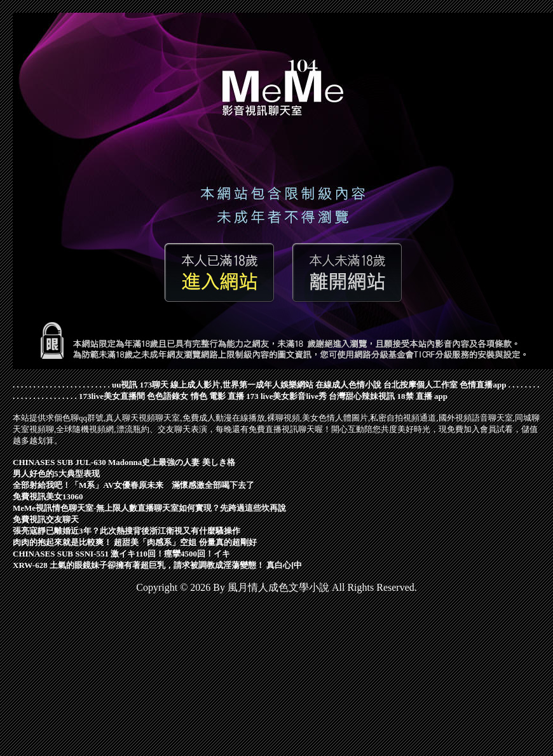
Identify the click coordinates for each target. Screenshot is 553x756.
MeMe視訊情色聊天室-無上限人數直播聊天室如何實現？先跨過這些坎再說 (149, 508)
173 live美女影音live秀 (286, 396)
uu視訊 (125, 385)
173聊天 (154, 385)
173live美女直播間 (112, 396)
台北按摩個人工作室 (420, 385)
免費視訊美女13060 (48, 496)
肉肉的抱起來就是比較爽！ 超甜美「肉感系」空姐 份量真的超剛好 (135, 542)
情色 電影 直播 (218, 396)
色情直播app (483, 385)
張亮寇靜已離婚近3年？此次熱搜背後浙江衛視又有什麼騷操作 (126, 531)
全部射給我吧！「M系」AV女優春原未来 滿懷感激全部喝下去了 (133, 485)
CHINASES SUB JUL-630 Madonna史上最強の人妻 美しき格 (124, 462)
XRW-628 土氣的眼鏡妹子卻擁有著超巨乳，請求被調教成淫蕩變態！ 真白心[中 (158, 565)
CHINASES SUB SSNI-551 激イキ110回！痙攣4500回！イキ (121, 554)
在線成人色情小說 (348, 385)
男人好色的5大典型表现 (56, 474)
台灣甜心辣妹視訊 (362, 396)
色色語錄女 (167, 396)
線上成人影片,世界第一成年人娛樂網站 (242, 385)
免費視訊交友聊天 (46, 519)
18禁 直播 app (422, 396)
